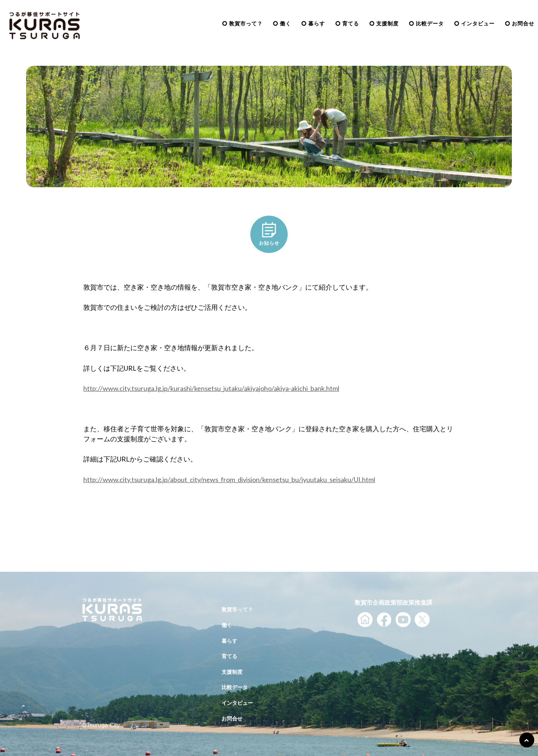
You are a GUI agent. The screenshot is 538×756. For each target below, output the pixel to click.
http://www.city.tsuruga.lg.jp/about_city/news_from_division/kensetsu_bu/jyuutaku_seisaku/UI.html (229, 479)
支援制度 (387, 23)
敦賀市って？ (246, 23)
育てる (351, 23)
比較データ (430, 23)
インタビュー (478, 23)
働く (285, 23)
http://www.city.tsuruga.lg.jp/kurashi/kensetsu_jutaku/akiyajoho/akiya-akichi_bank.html (211, 388)
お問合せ (523, 23)
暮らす (317, 23)
